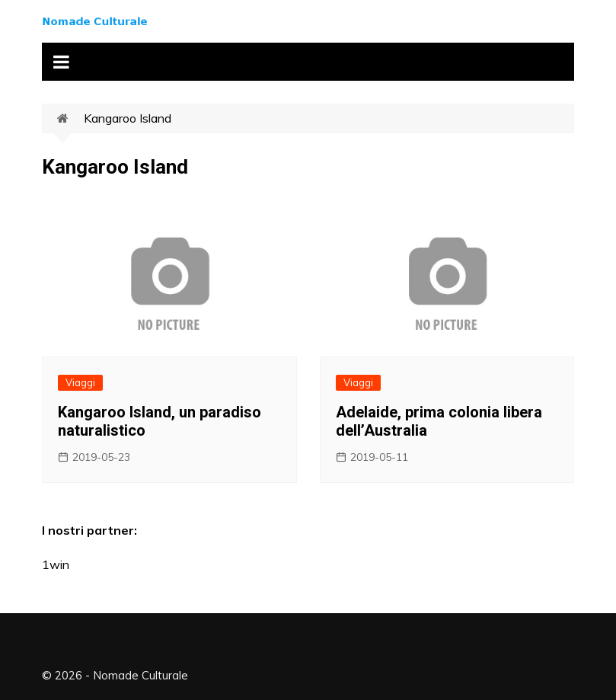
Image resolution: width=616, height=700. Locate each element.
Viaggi (80, 382)
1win (56, 564)
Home (70, 119)
